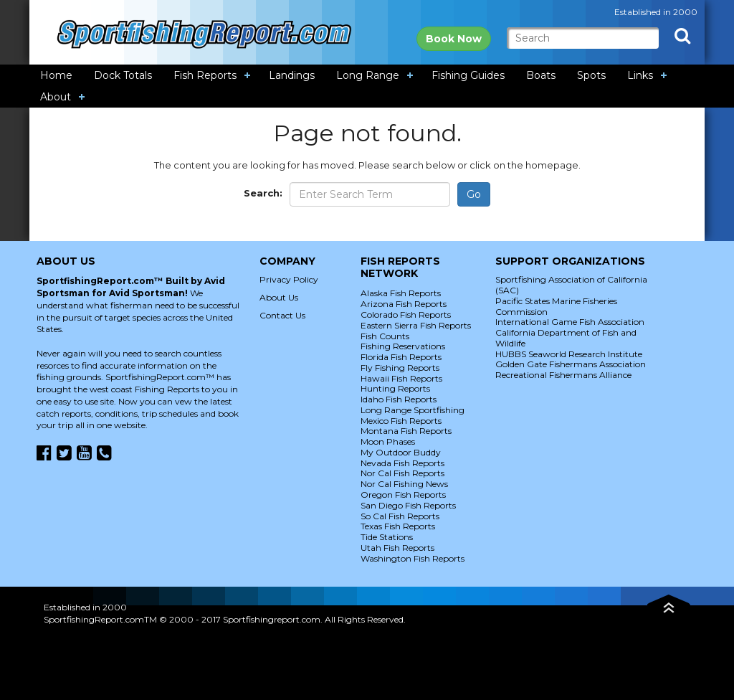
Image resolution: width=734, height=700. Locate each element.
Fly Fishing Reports (400, 368)
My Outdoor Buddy (401, 452)
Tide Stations (387, 537)
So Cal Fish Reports (400, 516)
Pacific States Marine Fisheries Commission (556, 306)
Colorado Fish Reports (406, 314)
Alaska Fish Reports (401, 293)
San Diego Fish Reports (408, 505)
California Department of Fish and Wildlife (566, 338)
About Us (279, 297)
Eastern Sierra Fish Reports (416, 325)
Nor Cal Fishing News (404, 484)
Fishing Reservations (403, 346)
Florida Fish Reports (401, 357)
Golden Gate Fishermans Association (571, 364)
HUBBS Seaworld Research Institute (569, 354)
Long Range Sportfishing (413, 410)
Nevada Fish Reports (402, 463)
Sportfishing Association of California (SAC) (571, 285)
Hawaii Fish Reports (401, 378)
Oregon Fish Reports (403, 495)
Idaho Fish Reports (399, 399)
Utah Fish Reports (397, 548)
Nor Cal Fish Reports (402, 473)
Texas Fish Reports (398, 526)
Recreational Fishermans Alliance (563, 375)
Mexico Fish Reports (401, 421)
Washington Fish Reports (413, 558)
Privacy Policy (289, 279)
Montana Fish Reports (406, 431)
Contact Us (282, 315)
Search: (263, 193)
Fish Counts (385, 336)
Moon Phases (388, 441)
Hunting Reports (395, 388)
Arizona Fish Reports (404, 304)
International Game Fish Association (570, 322)
